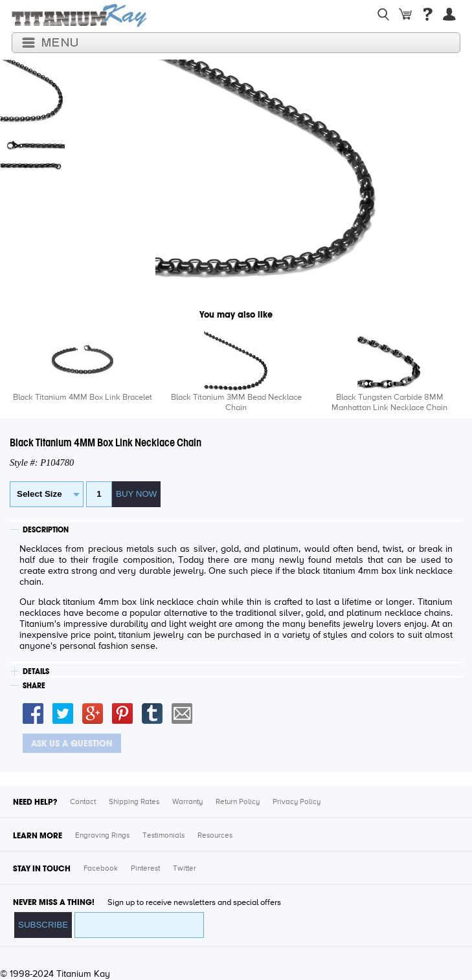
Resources (215, 836)
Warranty (187, 802)
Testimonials (163, 836)
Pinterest (145, 869)
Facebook (101, 869)
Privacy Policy (297, 802)
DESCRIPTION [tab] (46, 530)
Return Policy (238, 802)
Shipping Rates (134, 802)
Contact (83, 802)
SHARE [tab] (34, 686)
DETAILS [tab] (36, 671)
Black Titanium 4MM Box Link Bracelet (83, 397)
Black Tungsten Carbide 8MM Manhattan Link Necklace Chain (389, 403)
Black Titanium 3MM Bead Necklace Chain (236, 403)
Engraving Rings (102, 836)
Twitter (185, 869)
